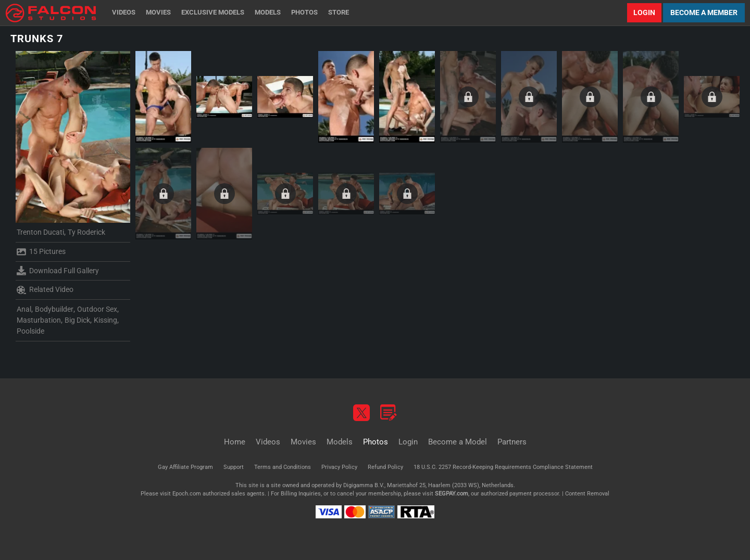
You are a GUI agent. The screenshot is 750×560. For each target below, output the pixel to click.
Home (235, 442)
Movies (158, 12)
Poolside (30, 331)
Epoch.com (187, 494)
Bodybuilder (54, 309)
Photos (304, 12)
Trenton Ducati (40, 232)
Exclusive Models (213, 12)
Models (268, 12)
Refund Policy (385, 467)
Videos (124, 12)
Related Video (45, 290)
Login (644, 12)
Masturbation (39, 320)
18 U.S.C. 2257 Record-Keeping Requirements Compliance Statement (503, 467)
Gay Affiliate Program (185, 467)
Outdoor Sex (97, 309)
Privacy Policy (339, 467)
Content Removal (587, 494)
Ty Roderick (86, 232)
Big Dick (77, 320)
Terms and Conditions (283, 467)
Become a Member (704, 12)
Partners (512, 442)
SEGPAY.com (452, 494)
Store (339, 12)
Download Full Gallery (58, 271)
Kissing (105, 320)
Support (234, 467)
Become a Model (458, 442)
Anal (24, 309)
